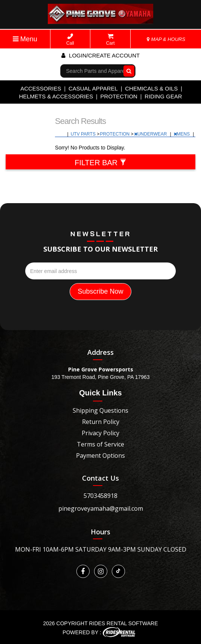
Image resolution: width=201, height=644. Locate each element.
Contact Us (100, 478)
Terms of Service (100, 444)
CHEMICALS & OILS (151, 88)
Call (70, 40)
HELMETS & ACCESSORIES (56, 96)
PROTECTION (119, 96)
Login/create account (100, 55)
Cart (110, 40)
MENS (182, 134)
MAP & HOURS (166, 39)
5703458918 (100, 496)
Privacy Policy (100, 433)
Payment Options (100, 455)
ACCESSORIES (41, 88)
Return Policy (101, 422)
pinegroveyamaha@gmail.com (101, 508)
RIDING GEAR (163, 96)
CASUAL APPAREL (93, 88)
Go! (127, 71)
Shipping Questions (100, 410)
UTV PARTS (84, 134)
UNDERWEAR (151, 134)
